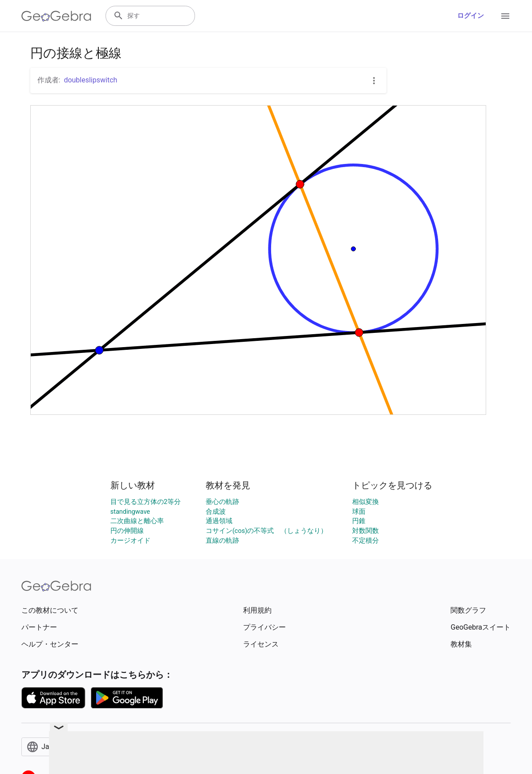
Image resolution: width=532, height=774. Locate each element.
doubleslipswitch (90, 80)
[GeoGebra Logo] (56, 16)
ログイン (471, 16)
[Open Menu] (505, 16)
